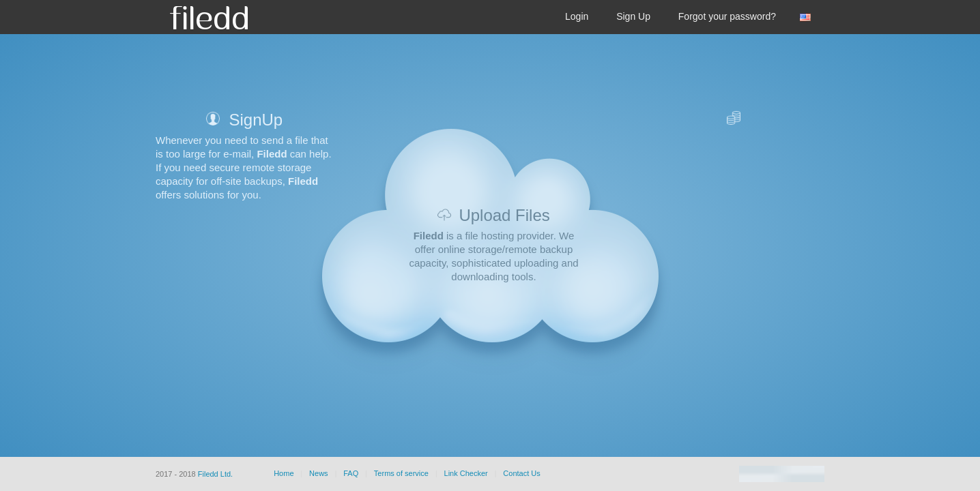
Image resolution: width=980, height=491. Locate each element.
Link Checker (466, 473)
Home (284, 473)
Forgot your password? (727, 16)
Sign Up (633, 16)
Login (577, 16)
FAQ (351, 473)
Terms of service (401, 473)
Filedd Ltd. (215, 474)
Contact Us (521, 473)
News (319, 473)
